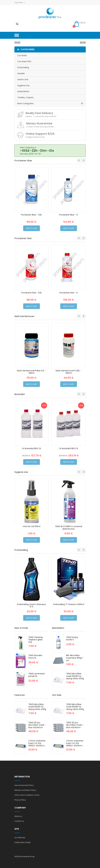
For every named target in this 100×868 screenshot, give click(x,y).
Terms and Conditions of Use (27, 795)
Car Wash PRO (24, 61)
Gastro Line (23, 79)
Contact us (19, 821)
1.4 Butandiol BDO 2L (31, 448)
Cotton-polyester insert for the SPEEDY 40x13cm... (37, 743)
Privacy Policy (20, 800)
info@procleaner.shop (35, 137)
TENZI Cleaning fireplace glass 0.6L (36, 640)
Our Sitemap (20, 838)
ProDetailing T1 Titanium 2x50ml (69, 604)
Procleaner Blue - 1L (69, 215)
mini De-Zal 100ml (32, 526)
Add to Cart (32, 228)
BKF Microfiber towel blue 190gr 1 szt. (75, 658)
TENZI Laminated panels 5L (36, 675)
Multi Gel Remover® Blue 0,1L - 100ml (31, 372)
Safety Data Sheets (23, 842)
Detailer (21, 73)
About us (18, 816)
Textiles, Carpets (25, 97)
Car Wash (22, 55)
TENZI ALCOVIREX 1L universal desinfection (69, 528)
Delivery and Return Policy (25, 790)
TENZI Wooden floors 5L (35, 657)
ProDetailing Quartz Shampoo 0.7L (32, 606)
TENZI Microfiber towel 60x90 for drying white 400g (75, 676)
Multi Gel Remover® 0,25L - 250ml (69, 372)
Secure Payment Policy (24, 785)
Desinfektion (23, 91)
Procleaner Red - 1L (69, 293)
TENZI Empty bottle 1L (72, 638)
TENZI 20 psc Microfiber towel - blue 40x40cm (37, 725)
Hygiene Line (23, 85)
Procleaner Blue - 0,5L (31, 215)
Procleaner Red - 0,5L (32, 293)
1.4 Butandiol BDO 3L (69, 448)
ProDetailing (23, 67)
